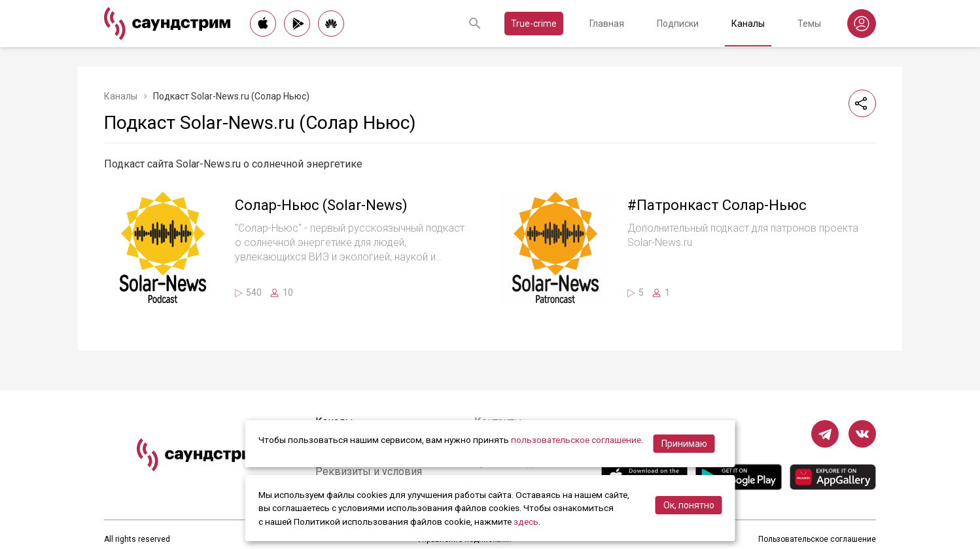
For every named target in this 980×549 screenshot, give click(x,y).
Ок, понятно (689, 505)
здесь (526, 522)
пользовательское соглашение (576, 440)
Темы (809, 24)
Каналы (748, 24)
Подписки (678, 24)
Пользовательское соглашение (817, 539)
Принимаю (684, 444)
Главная (607, 24)
